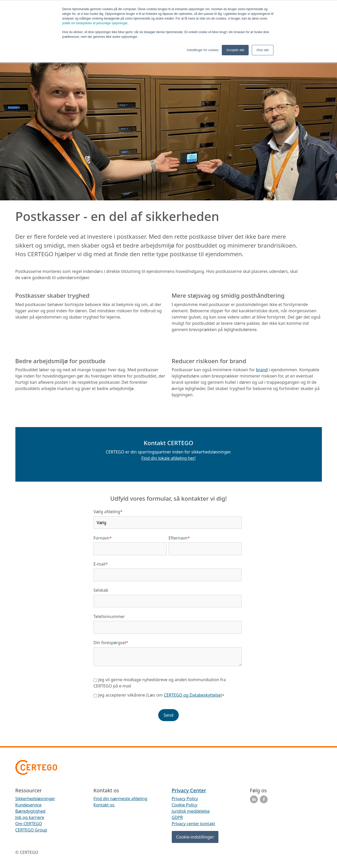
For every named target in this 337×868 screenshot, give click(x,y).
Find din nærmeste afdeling (121, 799)
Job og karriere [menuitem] (30, 817)
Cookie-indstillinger (195, 837)
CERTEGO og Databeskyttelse (192, 695)
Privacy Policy (185, 799)
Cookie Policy (185, 805)
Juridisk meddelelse (191, 811)
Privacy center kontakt (194, 824)
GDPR (177, 817)
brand (262, 370)
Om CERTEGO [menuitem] (29, 824)
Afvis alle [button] (262, 50)
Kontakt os (105, 805)
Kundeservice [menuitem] (29, 805)
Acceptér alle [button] (235, 50)
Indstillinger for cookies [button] (203, 50)
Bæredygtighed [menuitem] (30, 811)
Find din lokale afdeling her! (168, 458)
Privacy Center (189, 790)
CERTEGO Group (31, 830)
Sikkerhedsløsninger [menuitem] (35, 799)
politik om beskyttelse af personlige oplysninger (95, 23)
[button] (169, 467)
